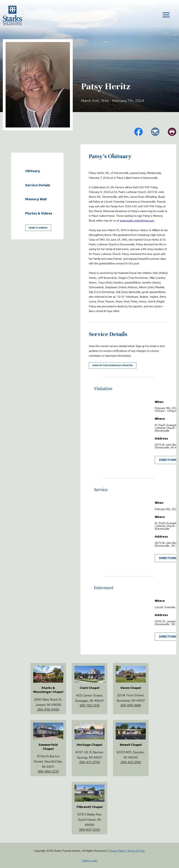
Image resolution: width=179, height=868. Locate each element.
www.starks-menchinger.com (137, 221)
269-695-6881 (131, 705)
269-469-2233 (48, 771)
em (155, 132)
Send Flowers (38, 228)
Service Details (38, 185)
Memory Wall (36, 199)
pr (172, 132)
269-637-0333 (89, 830)
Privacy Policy (117, 851)
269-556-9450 (48, 709)
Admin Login (90, 861)
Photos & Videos (39, 213)
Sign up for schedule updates (113, 365)
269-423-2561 (131, 762)
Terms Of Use (136, 851)
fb (138, 132)
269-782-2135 (90, 705)
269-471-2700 (90, 762)
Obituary (33, 171)
